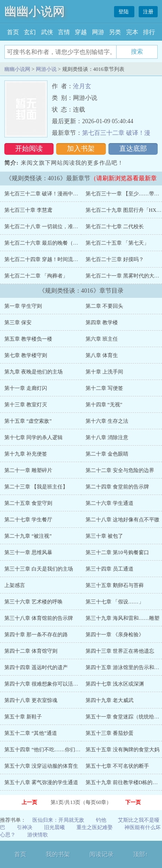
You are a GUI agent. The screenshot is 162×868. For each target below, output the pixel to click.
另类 (115, 32)
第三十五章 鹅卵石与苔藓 (115, 585)
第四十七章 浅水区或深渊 (115, 684)
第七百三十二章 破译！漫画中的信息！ (49, 194)
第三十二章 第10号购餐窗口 (117, 552)
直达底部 (133, 148)
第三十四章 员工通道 (110, 569)
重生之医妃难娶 (95, 827)
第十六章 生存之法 (107, 421)
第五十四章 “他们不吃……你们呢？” (46, 750)
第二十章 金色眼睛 (107, 454)
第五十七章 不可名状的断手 (117, 766)
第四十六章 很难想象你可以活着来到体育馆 (54, 684)
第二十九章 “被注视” (28, 536)
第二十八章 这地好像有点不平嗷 (122, 520)
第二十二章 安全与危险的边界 (120, 470)
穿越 (81, 32)
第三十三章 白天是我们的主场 (39, 569)
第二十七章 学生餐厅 (28, 520)
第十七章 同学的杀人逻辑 (33, 437)
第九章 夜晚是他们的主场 (33, 372)
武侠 (47, 32)
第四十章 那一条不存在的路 (36, 635)
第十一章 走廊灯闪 (26, 388)
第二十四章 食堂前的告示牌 (117, 487)
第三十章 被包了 (104, 536)
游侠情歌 (38, 835)
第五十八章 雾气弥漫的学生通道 (41, 782)
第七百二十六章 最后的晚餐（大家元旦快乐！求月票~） (69, 243)
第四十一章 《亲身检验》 (115, 635)
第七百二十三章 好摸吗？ (115, 259)
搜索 (137, 51)
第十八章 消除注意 (107, 437)
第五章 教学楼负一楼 (28, 339)
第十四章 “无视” (104, 405)
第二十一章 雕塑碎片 (28, 470)
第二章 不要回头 (104, 306)
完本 (132, 32)
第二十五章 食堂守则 (28, 503)
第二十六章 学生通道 (110, 503)
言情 (64, 32)
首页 (13, 32)
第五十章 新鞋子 (23, 717)
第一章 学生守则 (23, 306)
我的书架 (58, 854)
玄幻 (30, 32)
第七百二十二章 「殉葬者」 (36, 276)
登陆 (124, 12)
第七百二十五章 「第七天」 (117, 243)
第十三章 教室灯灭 (26, 405)
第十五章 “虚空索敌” (28, 421)
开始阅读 (29, 148)
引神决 (25, 827)
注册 (148, 12)
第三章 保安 (18, 322)
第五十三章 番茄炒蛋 (110, 733)
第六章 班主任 (102, 339)
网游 (98, 32)
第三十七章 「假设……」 (115, 602)
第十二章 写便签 (104, 388)
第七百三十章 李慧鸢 (28, 210)
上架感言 (15, 585)
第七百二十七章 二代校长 (115, 227)
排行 (149, 32)
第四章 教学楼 (102, 322)
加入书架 (81, 148)
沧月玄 (82, 86)
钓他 (101, 820)
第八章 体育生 (102, 355)
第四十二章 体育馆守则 (31, 651)
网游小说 (46, 69)
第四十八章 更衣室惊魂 (31, 700)
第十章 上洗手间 (104, 372)
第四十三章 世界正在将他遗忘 (120, 651)
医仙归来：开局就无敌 (58, 820)
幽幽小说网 (35, 11)
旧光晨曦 (54, 827)
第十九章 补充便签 (26, 454)
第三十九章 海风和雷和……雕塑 (122, 618)
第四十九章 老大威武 (110, 700)
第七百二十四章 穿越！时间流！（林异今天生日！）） (67, 259)
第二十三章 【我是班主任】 (36, 487)
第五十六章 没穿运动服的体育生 (41, 766)
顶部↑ (141, 854)
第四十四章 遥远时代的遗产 (36, 667)
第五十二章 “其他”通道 (31, 733)
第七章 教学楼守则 (26, 355)
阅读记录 (102, 854)
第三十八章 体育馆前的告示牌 (39, 618)
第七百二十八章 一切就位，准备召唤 (46, 227)
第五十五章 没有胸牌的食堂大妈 (122, 750)
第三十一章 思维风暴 (28, 552)
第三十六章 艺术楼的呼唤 (33, 602)
